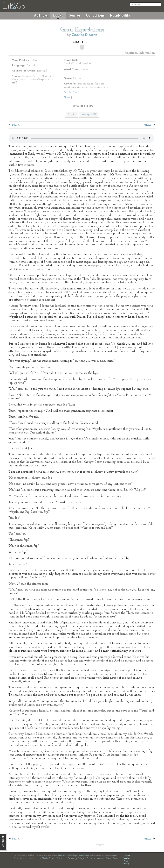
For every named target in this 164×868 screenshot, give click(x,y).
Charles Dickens (84, 35)
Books (58, 16)
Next (148, 125)
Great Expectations (82, 30)
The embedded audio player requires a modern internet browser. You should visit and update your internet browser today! (81, 138)
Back (16, 125)
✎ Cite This (70, 92)
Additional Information (140, 53)
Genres (74, 16)
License (126, 856)
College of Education (86, 858)
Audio (71, 114)
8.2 (91, 63)
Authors (41, 16)
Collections (95, 16)
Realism (78, 79)
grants (114, 856)
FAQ (125, 861)
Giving (126, 864)
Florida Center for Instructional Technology (60, 858)
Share (67, 98)
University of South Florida (107, 858)
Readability (120, 16)
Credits (126, 858)
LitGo (14, 6)
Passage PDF (89, 114)
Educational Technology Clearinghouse (73, 856)
